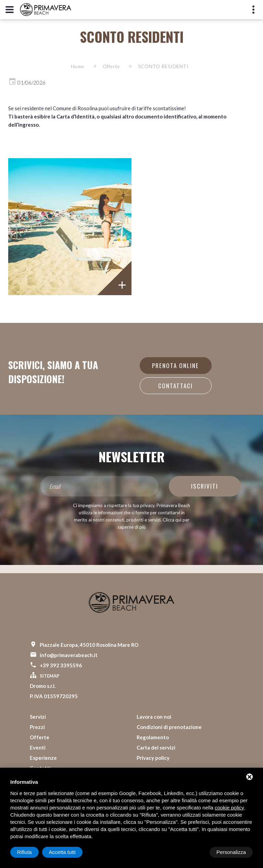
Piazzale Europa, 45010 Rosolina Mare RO (89, 645)
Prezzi (37, 727)
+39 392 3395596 (61, 665)
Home (78, 66)
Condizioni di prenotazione (169, 727)
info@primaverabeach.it (69, 655)
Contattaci (176, 386)
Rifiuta (195, 852)
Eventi (38, 747)
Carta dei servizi (156, 747)
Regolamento (153, 737)
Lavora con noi (154, 717)
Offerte (111, 66)
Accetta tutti (233, 852)
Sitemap (49, 676)
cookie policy (229, 808)
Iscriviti (205, 486)
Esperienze (43, 758)
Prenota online (176, 366)
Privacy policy (153, 758)
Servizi (38, 717)
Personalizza (32, 852)
